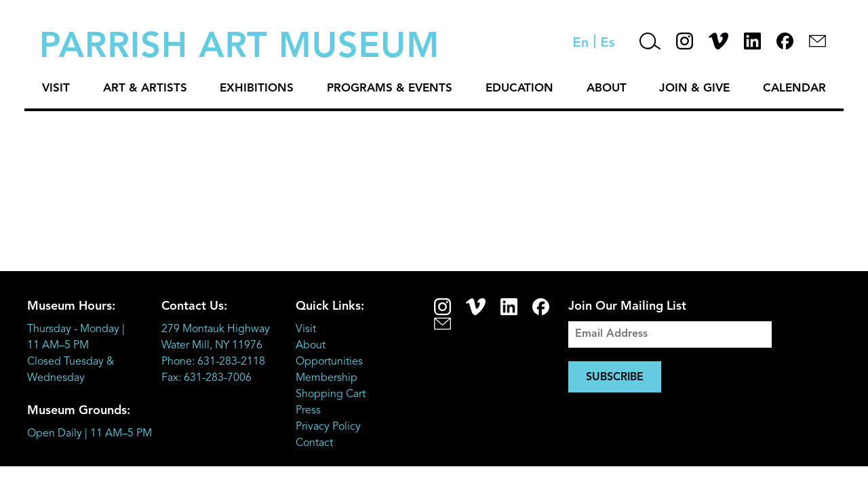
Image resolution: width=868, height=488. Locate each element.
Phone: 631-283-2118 (213, 362)
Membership (327, 378)
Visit (56, 88)
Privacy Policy (328, 427)
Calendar (794, 88)
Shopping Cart (331, 394)
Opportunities (329, 362)
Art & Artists (145, 88)
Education (519, 88)
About (607, 88)
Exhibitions (257, 88)
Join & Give (694, 88)
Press (308, 411)
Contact (314, 443)
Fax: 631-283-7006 (206, 378)
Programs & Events (390, 88)
